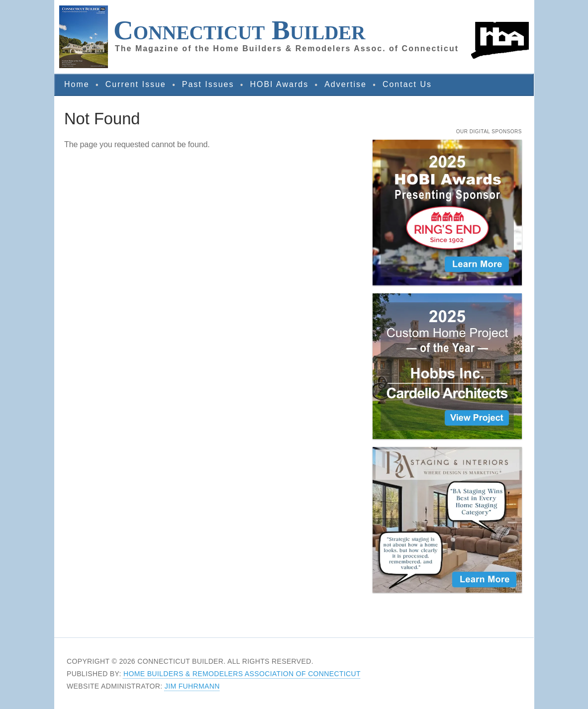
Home (77, 85)
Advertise (345, 85)
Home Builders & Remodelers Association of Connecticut (242, 674)
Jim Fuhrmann (192, 686)
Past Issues (208, 85)
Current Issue (136, 85)
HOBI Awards (279, 85)
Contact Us (407, 85)
